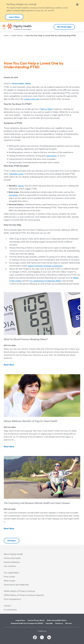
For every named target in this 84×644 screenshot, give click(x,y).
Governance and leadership (16, 585)
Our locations (10, 566)
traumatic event (16, 174)
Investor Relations (12, 562)
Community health (12, 558)
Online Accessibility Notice (57, 620)
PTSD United (15, 281)
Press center (10, 577)
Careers (7, 606)
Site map (69, 623)
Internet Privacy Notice (36, 620)
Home (7, 36)
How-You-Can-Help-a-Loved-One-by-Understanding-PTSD (51, 36)
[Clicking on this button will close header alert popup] (77, 5)
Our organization (11, 573)
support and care (32, 99)
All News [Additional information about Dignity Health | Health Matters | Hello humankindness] (12, 541)
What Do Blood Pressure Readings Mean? (26, 339)
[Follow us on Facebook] (35, 638)
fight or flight (47, 109)
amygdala (13, 195)
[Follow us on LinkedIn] (49, 638)
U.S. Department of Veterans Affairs (45, 281)
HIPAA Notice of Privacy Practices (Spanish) (24, 595)
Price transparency (12, 599)
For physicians (10, 610)
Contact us (59, 623)
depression (51, 156)
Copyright (49, 623)
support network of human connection (45, 266)
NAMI (76, 278)
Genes (21, 186)
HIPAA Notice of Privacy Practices (19, 591)
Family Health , (19, 84)
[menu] (4, 27)
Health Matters (18, 36)
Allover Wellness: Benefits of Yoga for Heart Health (31, 421)
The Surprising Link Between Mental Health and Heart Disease (37, 503)
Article (28, 84)
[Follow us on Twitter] (42, 638)
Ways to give (10, 581)
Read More (14, 365)
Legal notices (20, 620)
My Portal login (64, 27)
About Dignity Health (13, 554)
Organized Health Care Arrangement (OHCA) (27, 623)
